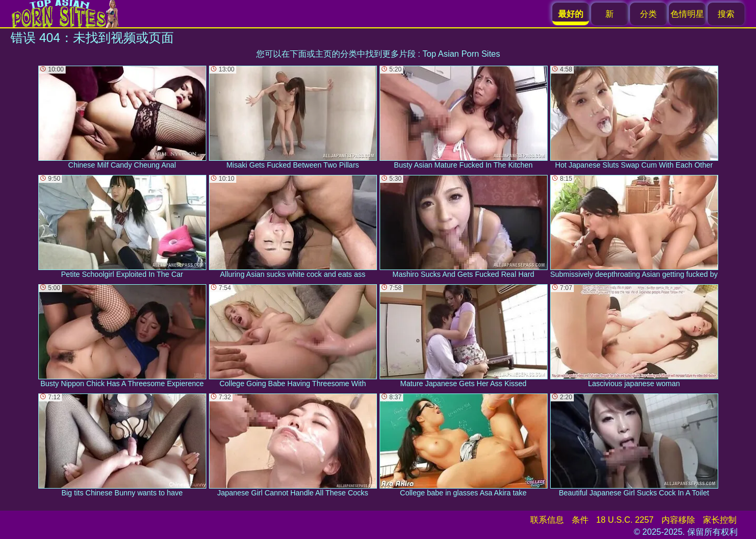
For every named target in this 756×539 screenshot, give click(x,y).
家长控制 (720, 520)
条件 (580, 520)
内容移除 (678, 520)
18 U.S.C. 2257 (625, 520)
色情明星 (687, 14)
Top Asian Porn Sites (461, 54)
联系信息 (547, 520)
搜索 (726, 14)
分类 (648, 14)
